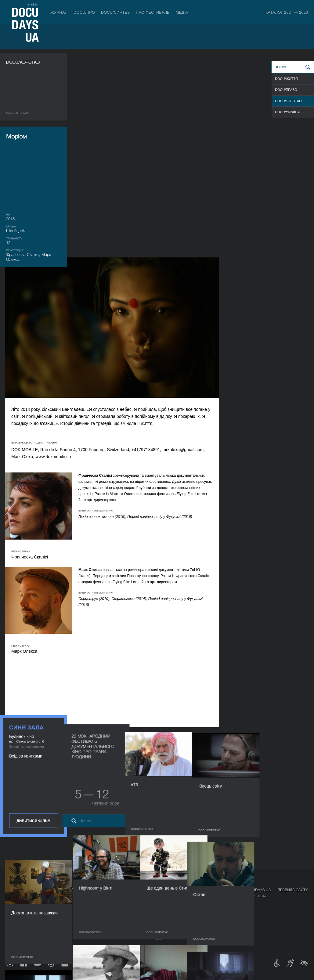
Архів (160, 939)
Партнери (164, 914)
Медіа (182, 12)
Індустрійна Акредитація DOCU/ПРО (115, 896)
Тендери (163, 927)
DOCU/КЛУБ (235, 902)
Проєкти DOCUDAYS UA (248, 890)
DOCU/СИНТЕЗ (115, 12)
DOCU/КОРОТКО (288, 101)
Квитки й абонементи (53, 890)
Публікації (15, 896)
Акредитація (204, 902)
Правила (39, 896)
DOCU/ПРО (84, 12)
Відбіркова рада (170, 902)
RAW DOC (90, 902)
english (33, 4)
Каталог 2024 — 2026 (287, 12)
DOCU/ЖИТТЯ (286, 79)
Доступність (167, 921)
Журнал (59, 12)
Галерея (200, 908)
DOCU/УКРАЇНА (287, 112)
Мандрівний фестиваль (248, 896)
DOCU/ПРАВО (286, 90)
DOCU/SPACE (237, 908)
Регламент (165, 896)
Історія (161, 933)
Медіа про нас (206, 896)
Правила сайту (293, 890)
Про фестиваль (153, 12)
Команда (163, 908)
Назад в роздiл (17, 113)
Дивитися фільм (33, 379)
